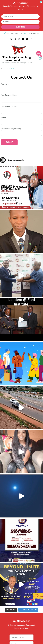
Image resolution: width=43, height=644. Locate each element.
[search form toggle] (32, 39)
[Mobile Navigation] (39, 53)
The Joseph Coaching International (17, 59)
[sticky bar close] (41, 2)
